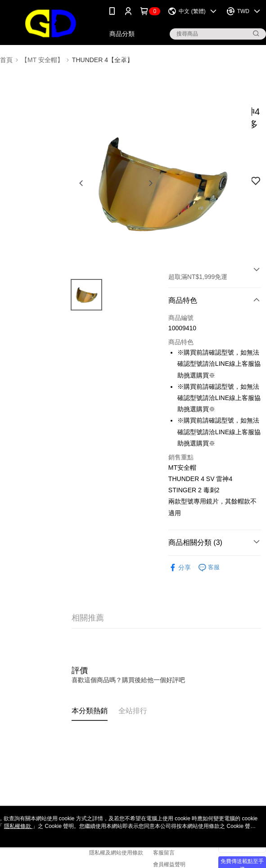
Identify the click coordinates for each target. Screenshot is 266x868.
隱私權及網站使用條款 (116, 853)
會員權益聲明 (169, 864)
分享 (180, 568)
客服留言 (164, 853)
